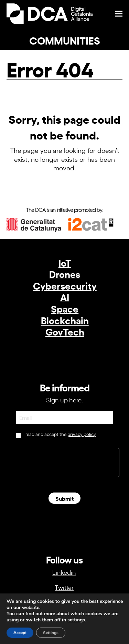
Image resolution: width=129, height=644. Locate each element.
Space (65, 308)
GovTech (65, 331)
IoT (65, 262)
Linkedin (64, 572)
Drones (65, 274)
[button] (119, 14)
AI (65, 297)
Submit (64, 498)
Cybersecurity (65, 285)
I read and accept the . (56, 435)
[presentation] (67, 462)
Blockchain (65, 320)
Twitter (64, 587)
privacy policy (82, 434)
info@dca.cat (64, 619)
